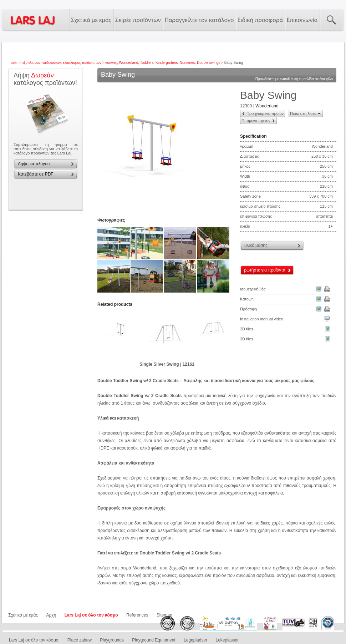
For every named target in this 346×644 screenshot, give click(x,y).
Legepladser (195, 640)
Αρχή (51, 615)
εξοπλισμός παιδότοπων (42, 63)
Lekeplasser (227, 640)
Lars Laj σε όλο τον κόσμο (91, 615)
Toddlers (147, 63)
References (137, 615)
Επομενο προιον (256, 121)
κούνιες (111, 63)
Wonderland (129, 63)
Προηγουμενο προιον (265, 113)
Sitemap (164, 615)
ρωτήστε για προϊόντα (265, 270)
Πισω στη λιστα (303, 113)
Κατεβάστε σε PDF (36, 174)
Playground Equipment (154, 640)
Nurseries (187, 63)
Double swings (208, 63)
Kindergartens (167, 63)
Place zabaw (80, 640)
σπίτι (14, 63)
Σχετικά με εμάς (23, 615)
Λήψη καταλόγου (34, 164)
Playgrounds (112, 640)
